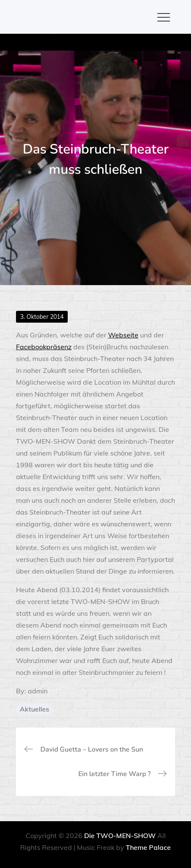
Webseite (123, 335)
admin (38, 691)
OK (127, 43)
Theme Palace (148, 847)
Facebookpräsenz (44, 347)
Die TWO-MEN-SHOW (120, 836)
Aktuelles (34, 709)
